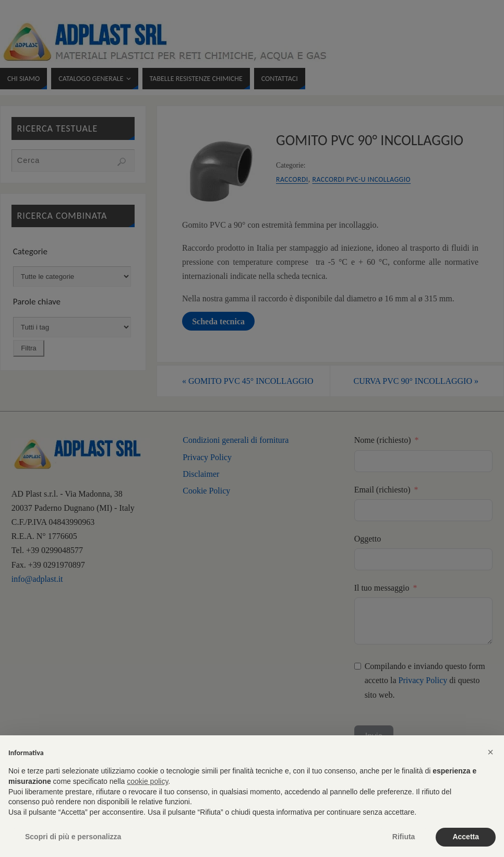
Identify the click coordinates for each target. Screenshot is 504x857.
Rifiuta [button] (404, 837)
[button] (490, 752)
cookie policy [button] (147, 781)
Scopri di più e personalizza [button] (73, 837)
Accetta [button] (466, 837)
